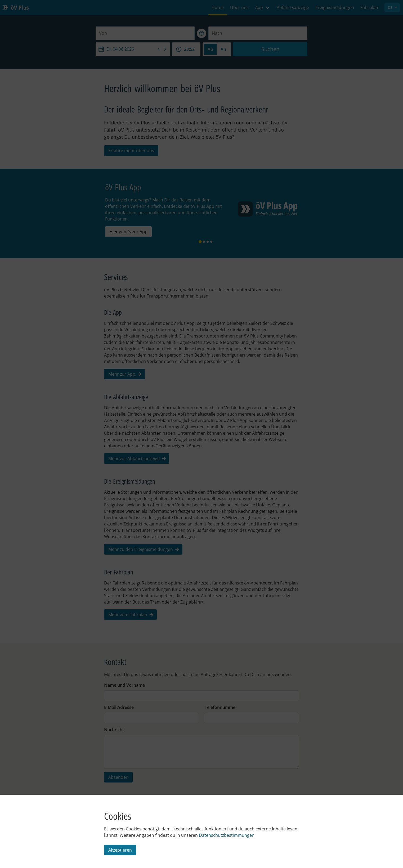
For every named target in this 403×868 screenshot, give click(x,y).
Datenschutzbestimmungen (227, 835)
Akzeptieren (120, 850)
